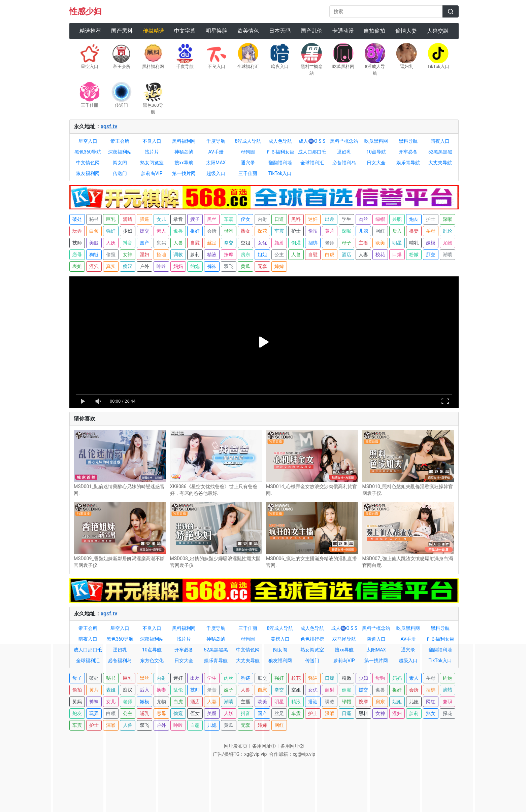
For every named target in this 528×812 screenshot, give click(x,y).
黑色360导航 (88, 152)
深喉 (448, 219)
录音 (178, 219)
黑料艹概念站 (344, 141)
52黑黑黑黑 (440, 152)
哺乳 (414, 243)
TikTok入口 (280, 173)
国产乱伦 (311, 31)
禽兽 (178, 231)
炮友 (414, 219)
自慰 (195, 243)
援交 (144, 231)
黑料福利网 (184, 141)
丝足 (212, 243)
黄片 (330, 231)
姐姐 (262, 255)
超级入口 (216, 173)
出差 (330, 219)
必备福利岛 (344, 163)
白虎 (330, 255)
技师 (77, 243)
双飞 (229, 266)
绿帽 (380, 219)
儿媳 (363, 231)
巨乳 (111, 219)
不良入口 (152, 141)
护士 (431, 219)
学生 (346, 219)
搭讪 (161, 255)
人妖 (111, 243)
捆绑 (313, 243)
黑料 (296, 219)
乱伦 (448, 231)
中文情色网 (88, 163)
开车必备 (408, 152)
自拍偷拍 (374, 31)
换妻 (414, 231)
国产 (144, 243)
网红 (380, 231)
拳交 (229, 243)
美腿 (94, 243)
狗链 (94, 255)
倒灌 (296, 243)
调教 (178, 255)
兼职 (397, 219)
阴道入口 (376, 639)
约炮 (195, 266)
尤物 (448, 243)
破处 (77, 219)
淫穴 (94, 266)
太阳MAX (216, 163)
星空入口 (88, 141)
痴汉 (128, 266)
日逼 (279, 219)
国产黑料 (122, 31)
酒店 (346, 255)
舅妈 (161, 243)
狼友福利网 (88, 173)
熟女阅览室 (152, 163)
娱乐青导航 (408, 163)
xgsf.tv (109, 126)
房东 (245, 255)
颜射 (279, 243)
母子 (346, 243)
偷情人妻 (406, 31)
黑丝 (212, 219)
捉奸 (195, 231)
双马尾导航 (344, 639)
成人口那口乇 (312, 152)
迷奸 (313, 219)
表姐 (77, 266)
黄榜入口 (280, 639)
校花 (380, 255)
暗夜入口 (440, 141)
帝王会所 (120, 141)
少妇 (128, 231)
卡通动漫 (343, 31)
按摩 (229, 255)
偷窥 (111, 255)
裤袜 (212, 266)
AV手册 (216, 152)
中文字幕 (185, 31)
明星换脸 (217, 31)
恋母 (77, 255)
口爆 (397, 255)
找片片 (152, 152)
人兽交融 (438, 31)
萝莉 (195, 255)
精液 (212, 255)
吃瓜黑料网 (376, 141)
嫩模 (431, 243)
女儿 (161, 219)
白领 (94, 231)
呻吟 (161, 266)
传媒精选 (154, 31)
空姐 (245, 243)
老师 (330, 243)
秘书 (94, 219)
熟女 (245, 231)
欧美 (380, 243)
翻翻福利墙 (280, 163)
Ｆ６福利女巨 (280, 152)
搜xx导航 (184, 163)
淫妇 (144, 255)
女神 (128, 255)
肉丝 (363, 219)
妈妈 (178, 266)
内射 (262, 219)
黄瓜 (245, 266)
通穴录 (248, 163)
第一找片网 (184, 173)
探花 (262, 231)
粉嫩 (414, 255)
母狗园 (248, 152)
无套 (262, 266)
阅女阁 (120, 163)
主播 (363, 243)
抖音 (128, 243)
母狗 (229, 231)
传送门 (120, 173)
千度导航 (216, 141)
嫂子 (195, 219)
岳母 (431, 231)
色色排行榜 (312, 639)
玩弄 (77, 231)
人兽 (178, 243)
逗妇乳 (344, 152)
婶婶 (279, 266)
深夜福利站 (120, 152)
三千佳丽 (248, 173)
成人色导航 (280, 141)
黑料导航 (408, 141)
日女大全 (376, 163)
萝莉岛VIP (152, 173)
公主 (279, 255)
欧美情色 (248, 31)
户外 (144, 266)
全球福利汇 (312, 163)
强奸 (111, 231)
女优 (262, 243)
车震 (229, 219)
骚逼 (144, 219)
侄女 (245, 219)
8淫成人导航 (248, 141)
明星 (397, 243)
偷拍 (313, 231)
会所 (212, 231)
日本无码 (280, 31)
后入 (397, 231)
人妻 (363, 255)
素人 (161, 231)
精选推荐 (90, 31)
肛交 (431, 255)
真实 (111, 266)
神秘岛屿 (184, 152)
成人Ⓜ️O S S (312, 141)
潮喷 (448, 255)
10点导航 (376, 152)
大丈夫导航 (440, 163)
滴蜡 (128, 219)
